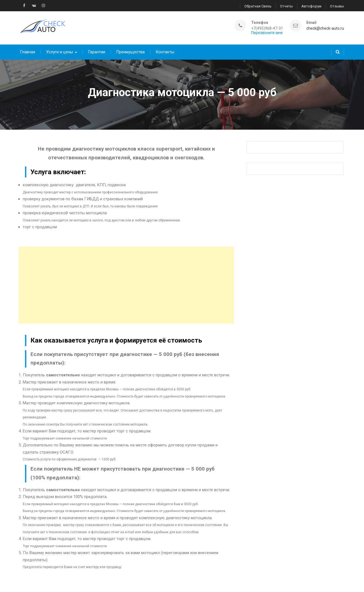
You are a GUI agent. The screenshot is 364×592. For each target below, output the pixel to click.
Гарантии (97, 48)
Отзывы (337, 6)
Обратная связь (258, 6)
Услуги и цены (60, 48)
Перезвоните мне (267, 31)
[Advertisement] (126, 281)
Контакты (165, 48)
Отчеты (286, 6)
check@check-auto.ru (325, 26)
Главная (28, 48)
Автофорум (311, 6)
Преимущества (130, 48)
